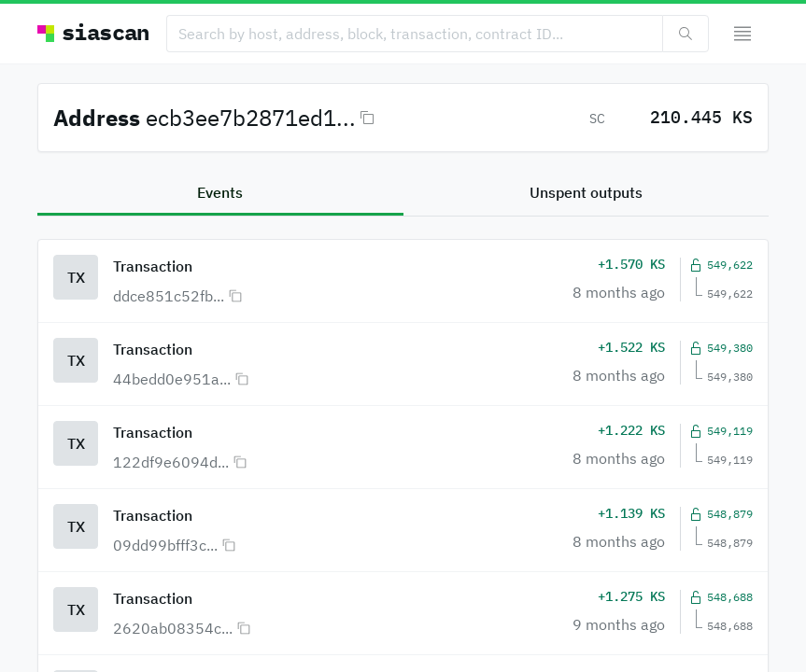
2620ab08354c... (173, 628)
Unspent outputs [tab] (586, 192)
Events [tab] (220, 192)
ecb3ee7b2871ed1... (251, 118)
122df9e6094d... (171, 462)
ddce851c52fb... (169, 296)
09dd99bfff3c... (165, 545)
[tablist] (403, 194)
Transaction (153, 266)
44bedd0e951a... (172, 379)
